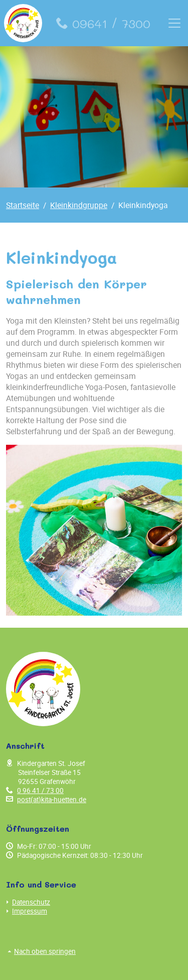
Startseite (23, 205)
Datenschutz (28, 902)
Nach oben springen (42, 951)
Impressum (27, 911)
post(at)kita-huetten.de (52, 800)
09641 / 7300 (103, 23)
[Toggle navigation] (174, 23)
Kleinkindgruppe (79, 205)
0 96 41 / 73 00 (40, 791)
